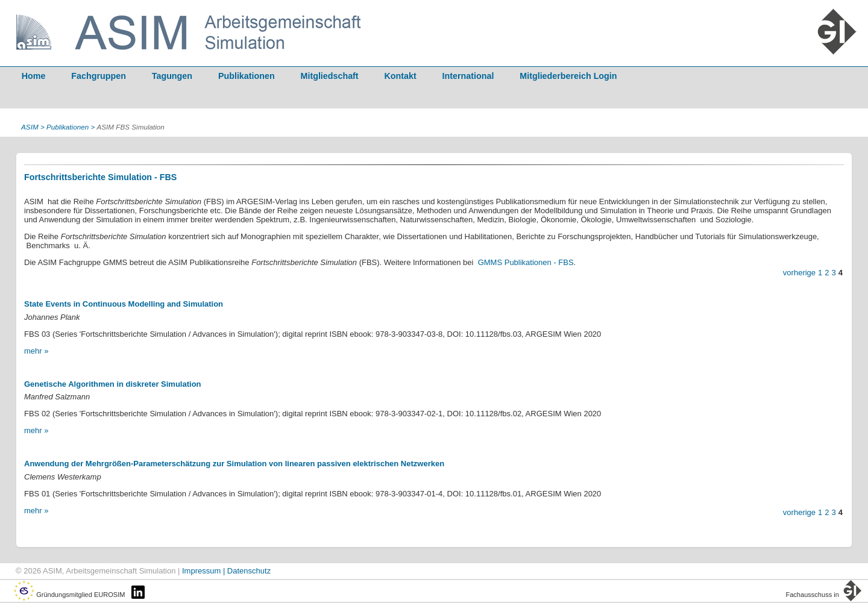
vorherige (799, 273)
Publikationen (247, 76)
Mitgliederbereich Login (568, 76)
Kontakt (401, 76)
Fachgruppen (99, 76)
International (468, 76)
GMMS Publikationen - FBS (526, 262)
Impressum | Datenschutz (226, 571)
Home (34, 76)
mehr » (36, 351)
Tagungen (172, 76)
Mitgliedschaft (330, 76)
